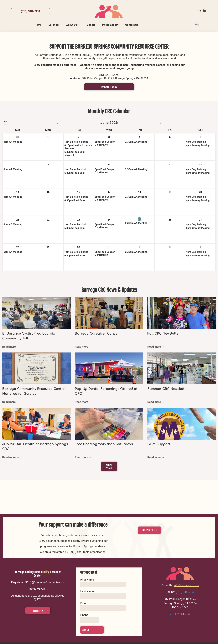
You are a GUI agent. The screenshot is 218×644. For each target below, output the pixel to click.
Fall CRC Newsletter (164, 334)
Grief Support (159, 444)
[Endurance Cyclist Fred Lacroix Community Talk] (36, 313)
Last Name (87, 591)
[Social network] (204, 11)
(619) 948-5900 (185, 592)
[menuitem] (39, 25)
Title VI (176, 614)
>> (171, 614)
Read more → (11, 347)
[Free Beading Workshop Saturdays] (109, 424)
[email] (199, 11)
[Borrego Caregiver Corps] (109, 313)
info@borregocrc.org (186, 585)
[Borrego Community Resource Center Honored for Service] (36, 368)
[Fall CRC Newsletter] (182, 313)
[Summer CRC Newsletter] (182, 368)
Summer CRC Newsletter (168, 389)
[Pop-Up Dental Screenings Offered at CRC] (109, 368)
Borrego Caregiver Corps (96, 334)
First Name (87, 580)
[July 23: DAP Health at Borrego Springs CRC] (36, 424)
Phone (84, 615)
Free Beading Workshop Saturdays (104, 444)
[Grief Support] (182, 424)
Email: (84, 603)
